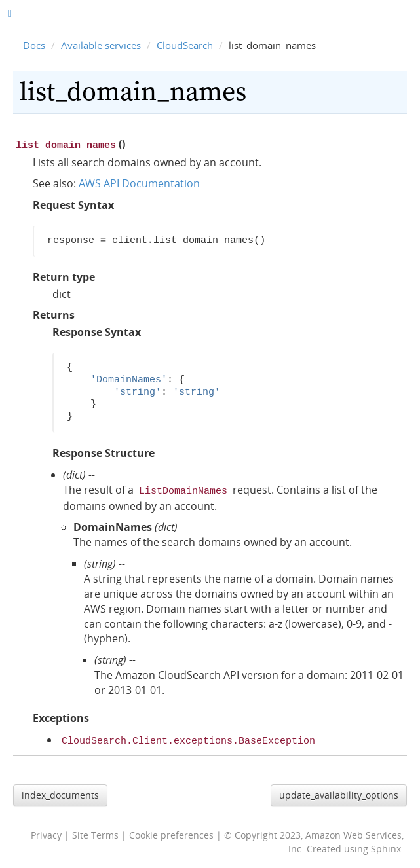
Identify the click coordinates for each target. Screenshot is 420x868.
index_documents (60, 791)
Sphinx (386, 845)
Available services (101, 45)
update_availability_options (339, 791)
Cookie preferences (171, 831)
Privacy (46, 831)
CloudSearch (185, 45)
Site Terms (95, 831)
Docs (34, 45)
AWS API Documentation (139, 182)
